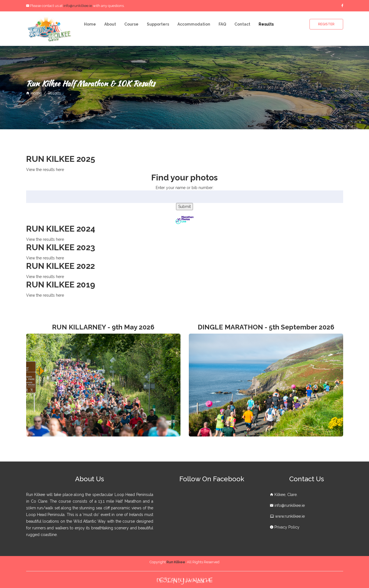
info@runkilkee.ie (78, 6)
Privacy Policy (287, 527)
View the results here (45, 170)
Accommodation (194, 24)
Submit (184, 207)
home (34, 93)
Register (326, 24)
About (110, 24)
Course (131, 24)
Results (266, 24)
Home (90, 24)
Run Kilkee (176, 562)
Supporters (158, 24)
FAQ (222, 24)
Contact (242, 24)
